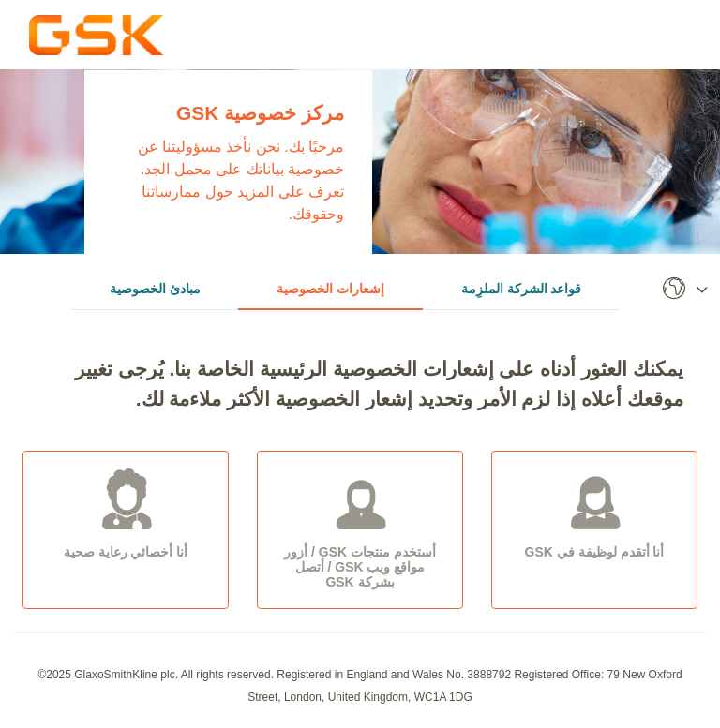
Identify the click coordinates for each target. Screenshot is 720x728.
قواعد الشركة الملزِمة (522, 289)
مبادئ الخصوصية (155, 289)
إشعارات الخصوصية (330, 289)
